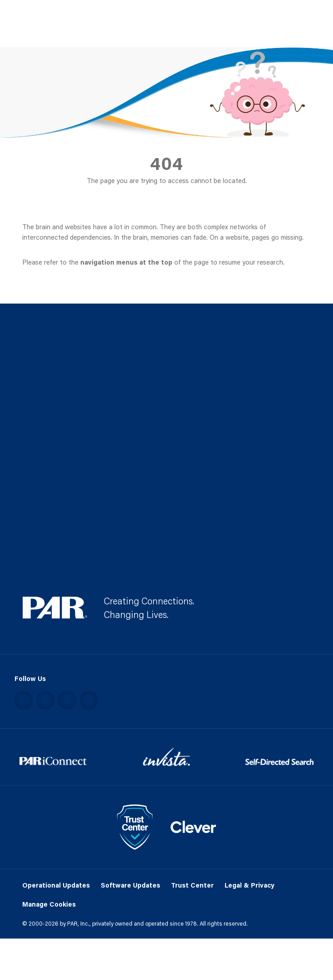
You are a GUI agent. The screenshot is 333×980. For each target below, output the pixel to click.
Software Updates (130, 885)
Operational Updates (56, 885)
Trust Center (192, 885)
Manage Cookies (49, 905)
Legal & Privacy (250, 885)
